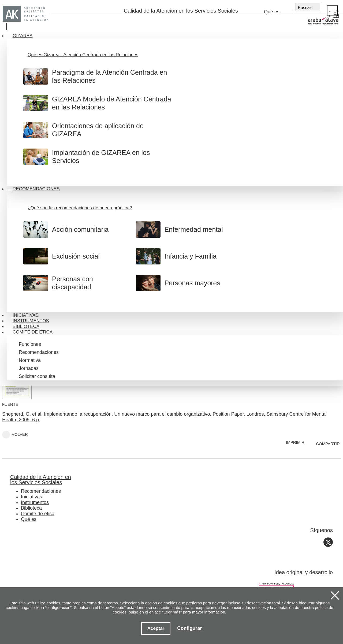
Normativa (30, 360)
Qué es (272, 12)
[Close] (332, 11)
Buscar (304, 8)
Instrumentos (31, 321)
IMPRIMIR (295, 442)
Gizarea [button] (23, 36)
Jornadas (29, 368)
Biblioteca (26, 326)
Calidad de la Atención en (163, 480)
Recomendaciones (39, 352)
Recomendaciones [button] (36, 189)
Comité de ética (38, 514)
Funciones (30, 344)
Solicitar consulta (37, 376)
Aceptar (156, 628)
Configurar (189, 628)
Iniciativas (26, 315)
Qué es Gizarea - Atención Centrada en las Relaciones (83, 55)
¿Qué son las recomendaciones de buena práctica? (80, 208)
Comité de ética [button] (33, 332)
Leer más (172, 612)
